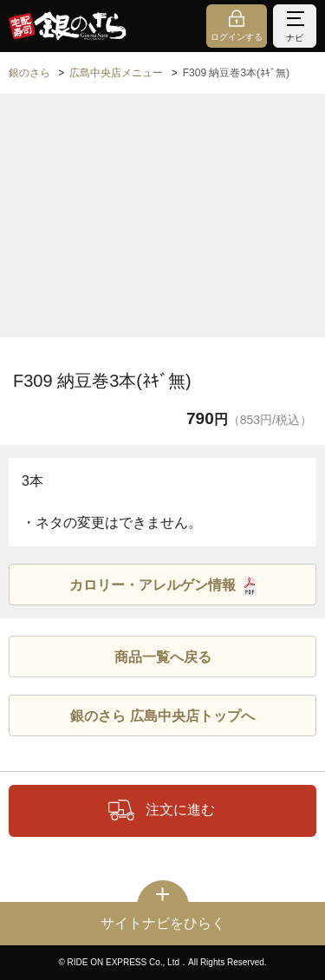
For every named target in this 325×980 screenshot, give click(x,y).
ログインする (237, 37)
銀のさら (29, 73)
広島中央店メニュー (116, 73)
